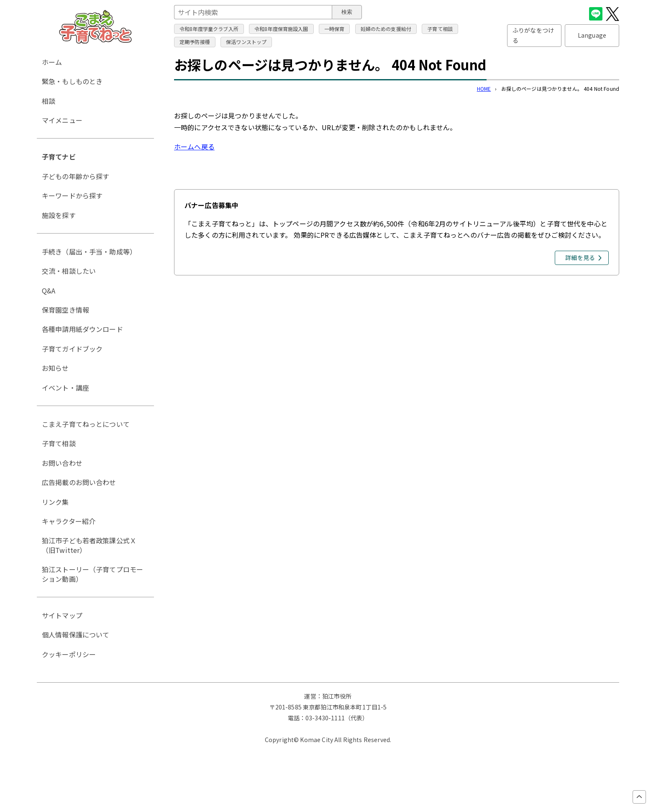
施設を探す (59, 215)
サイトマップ (62, 615)
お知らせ (55, 368)
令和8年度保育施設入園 (281, 29)
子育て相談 (440, 29)
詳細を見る (580, 257)
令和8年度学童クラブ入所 (209, 29)
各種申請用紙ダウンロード (82, 329)
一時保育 (334, 29)
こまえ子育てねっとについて (86, 424)
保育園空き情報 (65, 310)
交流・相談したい (69, 271)
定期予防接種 (195, 42)
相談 (49, 101)
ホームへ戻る (194, 146)
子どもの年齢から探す (76, 176)
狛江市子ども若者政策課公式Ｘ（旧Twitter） (89, 545)
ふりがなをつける (533, 35)
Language (592, 35)
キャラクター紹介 (69, 521)
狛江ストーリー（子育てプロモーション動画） (92, 574)
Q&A (49, 290)
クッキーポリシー (69, 654)
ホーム (52, 62)
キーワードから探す (72, 195)
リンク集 (55, 502)
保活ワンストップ (246, 42)
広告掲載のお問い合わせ (79, 482)
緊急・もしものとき (72, 81)
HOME (484, 89)
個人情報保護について (76, 635)
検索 (347, 12)
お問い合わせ (62, 463)
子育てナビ (59, 157)
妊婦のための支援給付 (386, 29)
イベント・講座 (65, 388)
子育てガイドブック (72, 349)
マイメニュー (62, 120)
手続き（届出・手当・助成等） (89, 252)
